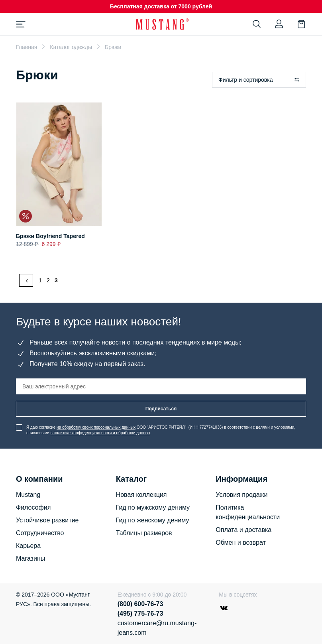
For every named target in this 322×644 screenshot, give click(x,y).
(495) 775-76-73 (140, 613)
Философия (33, 507)
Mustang (28, 495)
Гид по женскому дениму (153, 520)
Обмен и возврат (241, 543)
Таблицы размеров (144, 533)
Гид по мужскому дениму (153, 507)
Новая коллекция (141, 495)
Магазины (30, 558)
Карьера (28, 546)
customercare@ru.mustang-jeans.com (156, 628)
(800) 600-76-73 (140, 604)
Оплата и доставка (243, 530)
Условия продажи (241, 495)
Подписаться (161, 409)
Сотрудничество (40, 533)
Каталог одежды (71, 47)
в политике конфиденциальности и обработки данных (100, 433)
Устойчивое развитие (47, 520)
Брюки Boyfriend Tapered (50, 236)
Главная (27, 47)
